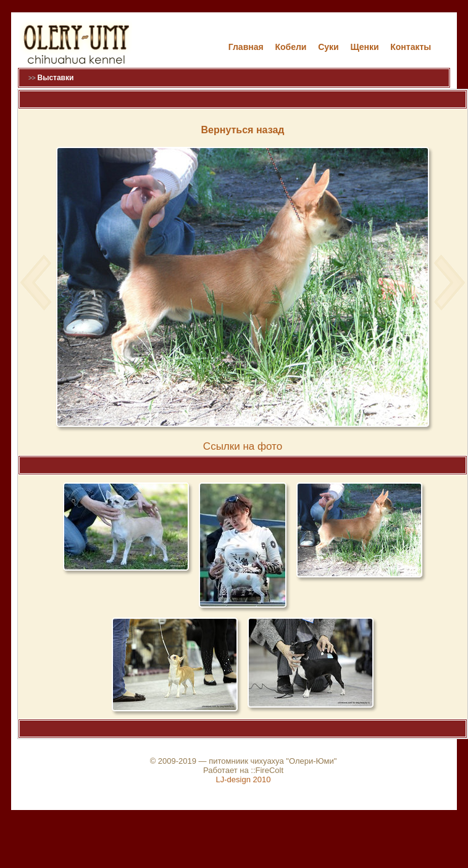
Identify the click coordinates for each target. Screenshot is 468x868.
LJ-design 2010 (244, 779)
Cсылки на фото (243, 446)
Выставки (55, 78)
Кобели (290, 47)
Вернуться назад (243, 130)
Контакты (411, 47)
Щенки (364, 47)
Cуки (328, 47)
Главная (246, 47)
